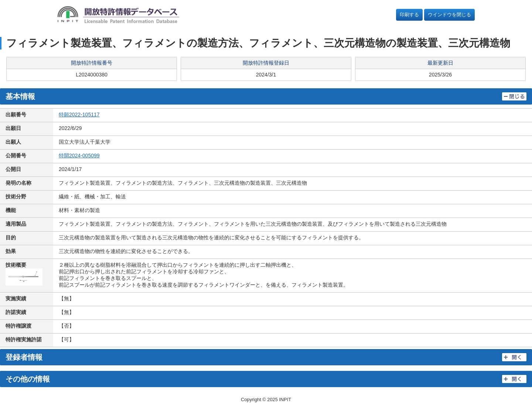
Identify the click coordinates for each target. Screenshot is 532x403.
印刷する (409, 15)
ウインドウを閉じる (449, 15)
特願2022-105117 (79, 115)
